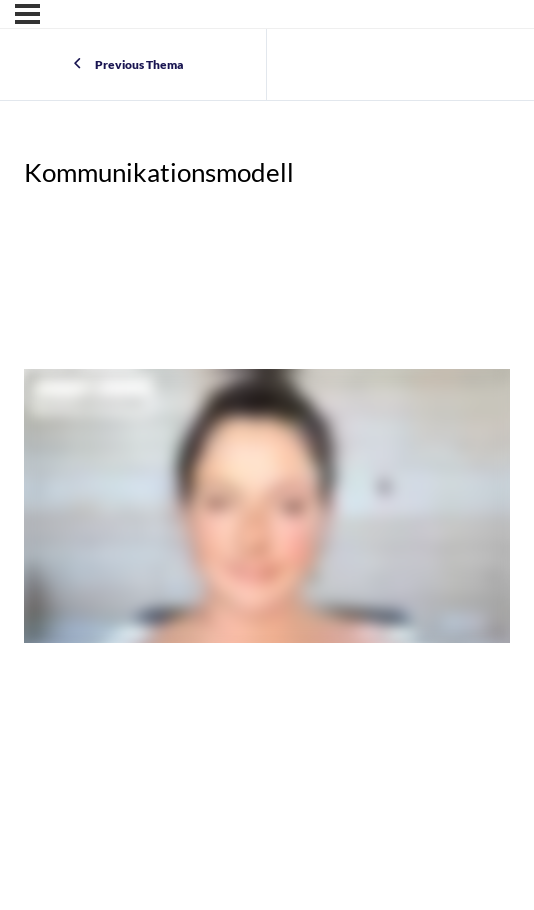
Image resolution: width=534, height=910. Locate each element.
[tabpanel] (267, 509)
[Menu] (27, 14)
